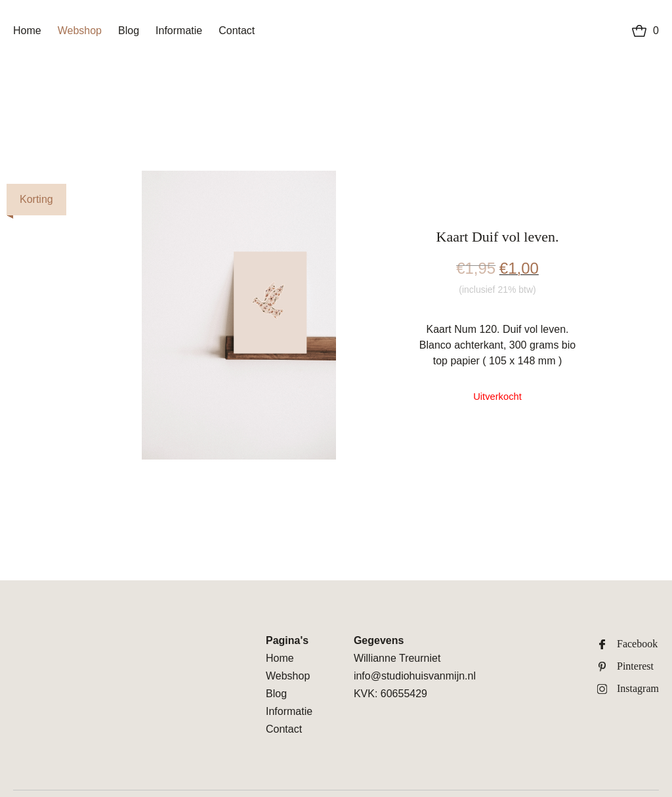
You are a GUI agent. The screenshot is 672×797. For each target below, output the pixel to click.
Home (27, 31)
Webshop (80, 31)
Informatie (179, 31)
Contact (237, 31)
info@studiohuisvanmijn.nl (415, 676)
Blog (129, 31)
